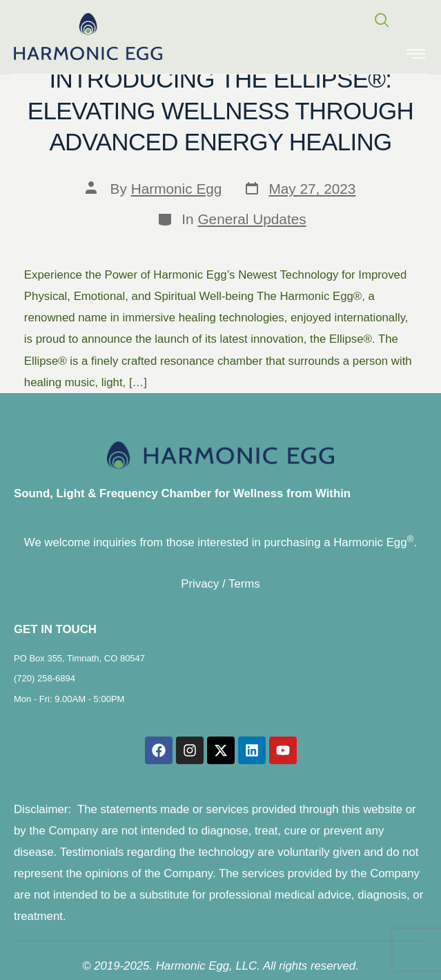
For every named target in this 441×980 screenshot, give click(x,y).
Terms (244, 584)
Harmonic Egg (177, 189)
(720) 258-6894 (45, 678)
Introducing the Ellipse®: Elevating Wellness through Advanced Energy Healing (220, 110)
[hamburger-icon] (416, 55)
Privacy (200, 584)
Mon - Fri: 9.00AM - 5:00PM (69, 699)
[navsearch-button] (375, 21)
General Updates (252, 219)
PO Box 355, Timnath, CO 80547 (79, 658)
